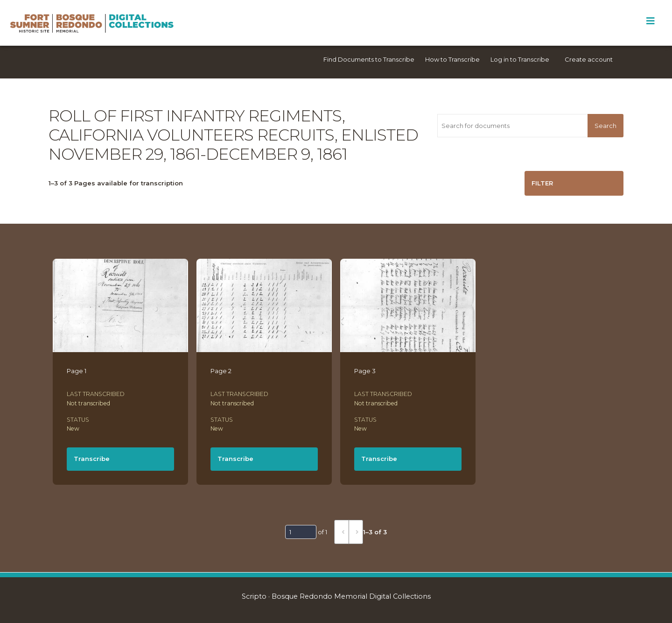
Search (605, 126)
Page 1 (77, 371)
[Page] (301, 532)
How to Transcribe (452, 59)
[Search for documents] (512, 126)
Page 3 (365, 371)
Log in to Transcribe (520, 59)
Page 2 (221, 371)
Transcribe (92, 459)
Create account (589, 59)
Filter (542, 183)
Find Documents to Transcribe (369, 59)
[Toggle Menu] (650, 21)
